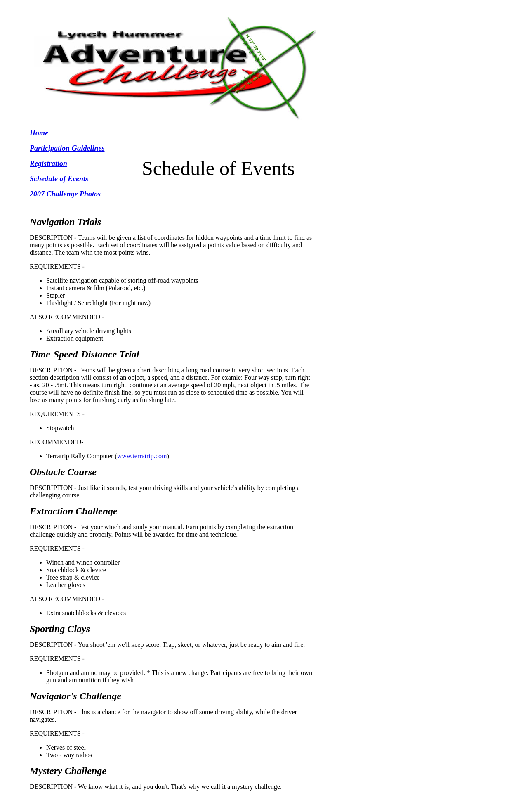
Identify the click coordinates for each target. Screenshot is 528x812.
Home (39, 133)
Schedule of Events (59, 179)
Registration (48, 163)
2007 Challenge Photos (65, 194)
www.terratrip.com (142, 456)
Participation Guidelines (67, 148)
